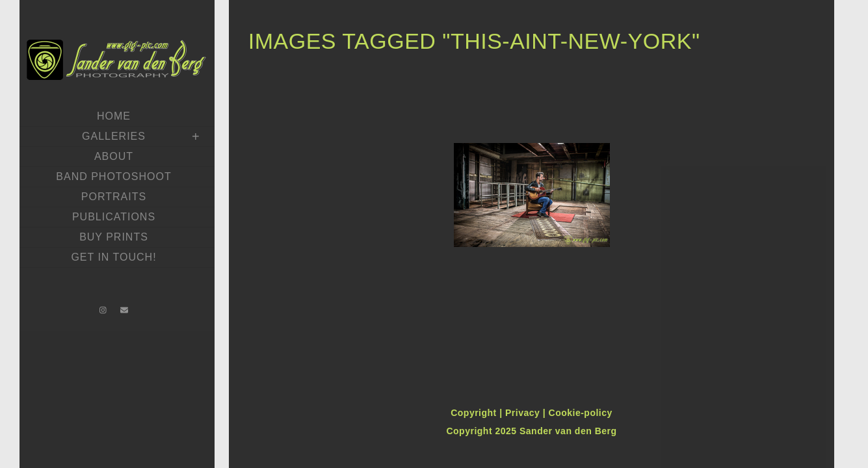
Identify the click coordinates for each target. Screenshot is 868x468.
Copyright (475, 413)
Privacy (524, 413)
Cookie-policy (581, 413)
